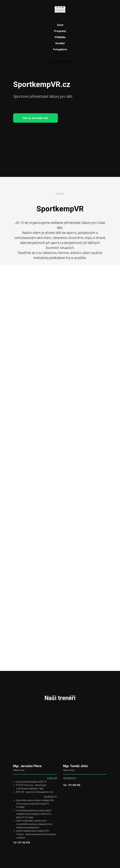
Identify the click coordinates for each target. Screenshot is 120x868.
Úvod (60, 25)
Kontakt (60, 43)
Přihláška (60, 37)
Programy (60, 31)
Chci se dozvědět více (40, 118)
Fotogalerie (60, 49)
